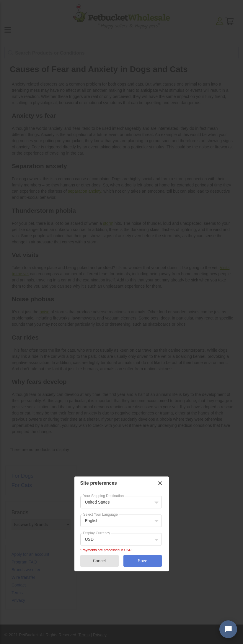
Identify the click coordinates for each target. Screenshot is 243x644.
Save (143, 561)
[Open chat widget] (228, 629)
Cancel (99, 561)
